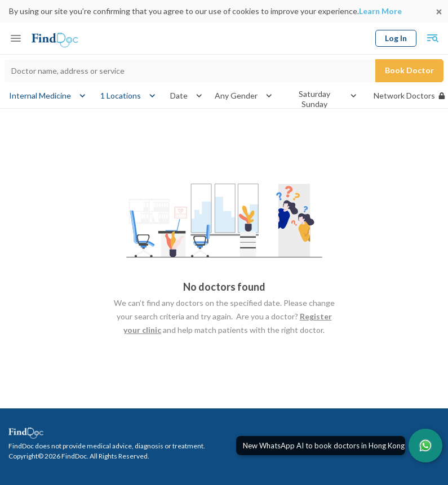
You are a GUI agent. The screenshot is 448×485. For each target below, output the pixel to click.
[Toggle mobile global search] (432, 38)
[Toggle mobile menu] (16, 38)
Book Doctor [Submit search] (409, 70)
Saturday (314, 94)
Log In (396, 38)
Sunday (314, 104)
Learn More (380, 11)
